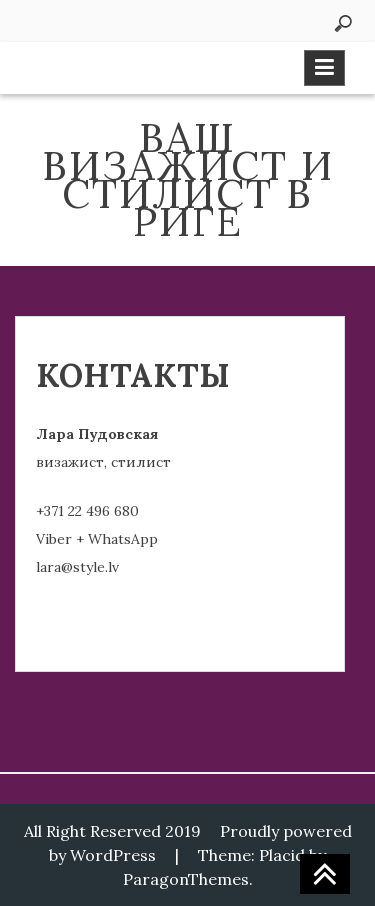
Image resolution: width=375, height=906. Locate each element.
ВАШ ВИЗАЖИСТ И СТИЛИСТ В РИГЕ (188, 179)
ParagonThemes (186, 879)
